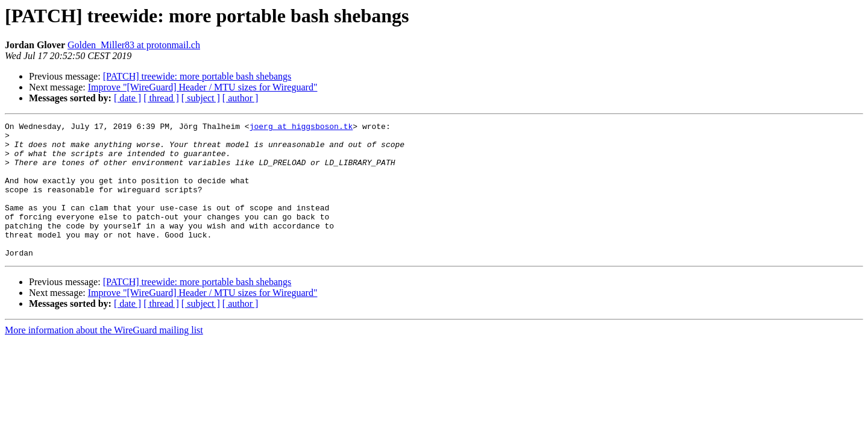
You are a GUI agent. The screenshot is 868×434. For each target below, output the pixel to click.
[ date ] (127, 98)
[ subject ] (201, 98)
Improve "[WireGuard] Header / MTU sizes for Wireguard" (203, 87)
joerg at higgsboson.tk (301, 128)
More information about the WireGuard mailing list (104, 357)
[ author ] (241, 98)
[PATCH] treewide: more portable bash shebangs (197, 76)
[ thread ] (161, 98)
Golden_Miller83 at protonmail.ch (134, 45)
